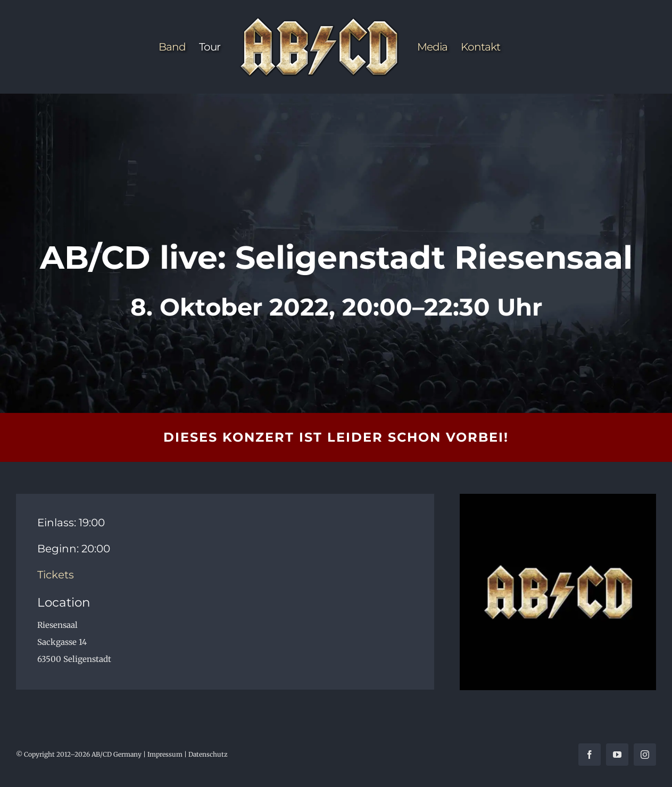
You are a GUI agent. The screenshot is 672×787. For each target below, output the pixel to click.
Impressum (165, 754)
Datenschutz (208, 754)
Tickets (56, 575)
